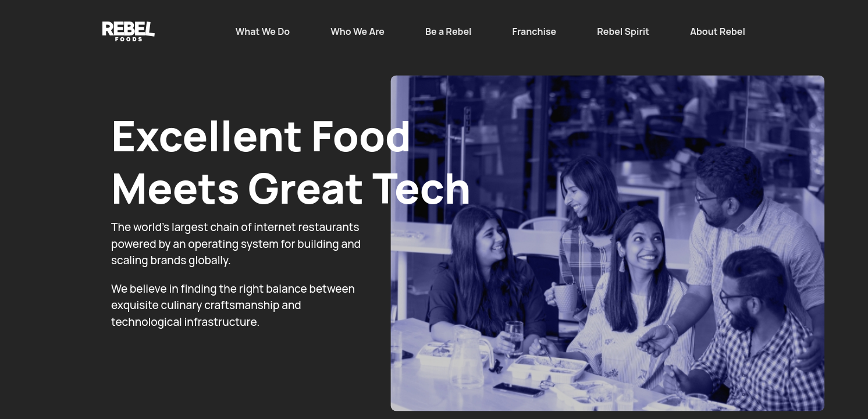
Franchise (535, 31)
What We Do (263, 31)
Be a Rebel (449, 31)
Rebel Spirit (623, 31)
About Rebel (718, 31)
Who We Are (357, 31)
